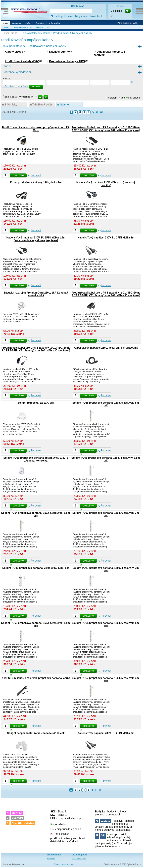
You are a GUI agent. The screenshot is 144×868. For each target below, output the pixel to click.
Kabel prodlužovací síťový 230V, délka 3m (36, 183)
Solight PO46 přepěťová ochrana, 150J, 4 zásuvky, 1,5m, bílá (106, 459)
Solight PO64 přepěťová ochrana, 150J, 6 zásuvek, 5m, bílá (106, 624)
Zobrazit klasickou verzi (65, 864)
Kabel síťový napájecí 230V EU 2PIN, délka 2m (106, 238)
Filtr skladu (133, 98)
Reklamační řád (42, 27)
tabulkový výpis (42, 105)
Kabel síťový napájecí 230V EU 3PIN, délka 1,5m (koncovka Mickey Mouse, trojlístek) (36, 239)
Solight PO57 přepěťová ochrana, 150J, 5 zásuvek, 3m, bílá (106, 679)
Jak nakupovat (80, 855)
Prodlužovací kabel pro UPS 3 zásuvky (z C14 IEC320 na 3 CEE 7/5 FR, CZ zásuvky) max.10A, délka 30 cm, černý (106, 294)
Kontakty (6, 27)
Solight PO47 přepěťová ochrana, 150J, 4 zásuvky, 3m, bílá (106, 569)
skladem (113, 98)
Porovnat (36, 175)
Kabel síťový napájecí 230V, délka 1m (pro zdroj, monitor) (106, 184)
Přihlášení (40, 23)
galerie (64, 105)
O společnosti (54, 855)
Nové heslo (97, 16)
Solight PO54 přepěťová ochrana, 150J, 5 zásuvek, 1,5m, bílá (36, 514)
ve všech (23, 86)
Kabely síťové (14, 52)
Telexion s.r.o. (19, 864)
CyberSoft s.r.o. (134, 864)
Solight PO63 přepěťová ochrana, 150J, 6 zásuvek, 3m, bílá (106, 514)
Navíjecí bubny (59, 52)
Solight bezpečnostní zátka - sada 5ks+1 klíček (36, 733)
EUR (135, 23)
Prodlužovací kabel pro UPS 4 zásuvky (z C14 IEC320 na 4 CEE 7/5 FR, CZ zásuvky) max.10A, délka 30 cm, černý (106, 129)
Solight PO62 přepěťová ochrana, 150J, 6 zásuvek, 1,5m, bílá (36, 624)
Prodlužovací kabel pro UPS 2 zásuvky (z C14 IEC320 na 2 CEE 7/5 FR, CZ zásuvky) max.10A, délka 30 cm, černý (36, 349)
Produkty (17, 23)
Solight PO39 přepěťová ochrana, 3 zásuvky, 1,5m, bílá (36, 568)
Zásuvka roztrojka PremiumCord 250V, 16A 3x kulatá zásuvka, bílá (36, 294)
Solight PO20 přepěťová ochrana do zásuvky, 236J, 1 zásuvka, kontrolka (36, 459)
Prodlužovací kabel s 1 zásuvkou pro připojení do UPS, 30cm (36, 129)
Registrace (81, 16)
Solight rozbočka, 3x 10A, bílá (36, 403)
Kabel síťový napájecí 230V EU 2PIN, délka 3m (106, 733)
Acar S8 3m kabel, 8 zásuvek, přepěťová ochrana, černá (36, 678)
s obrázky (11, 105)
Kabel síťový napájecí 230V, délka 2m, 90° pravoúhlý (106, 348)
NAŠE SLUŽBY (54, 23)
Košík (28, 23)
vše (123, 98)
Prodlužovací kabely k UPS (67, 61)
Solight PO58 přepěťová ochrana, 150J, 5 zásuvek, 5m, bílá (106, 404)
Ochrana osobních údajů (23, 27)
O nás (5, 23)
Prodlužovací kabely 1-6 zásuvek (109, 53)
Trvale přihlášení (63, 16)
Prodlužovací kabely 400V (22, 61)
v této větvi (8, 86)
